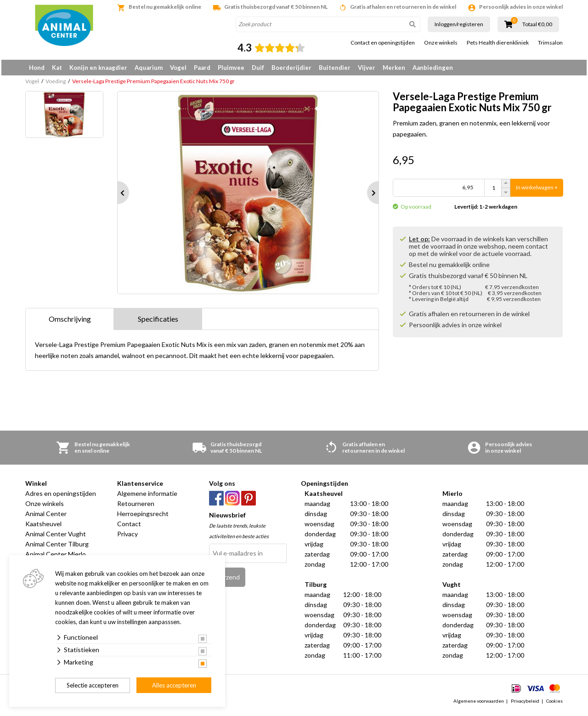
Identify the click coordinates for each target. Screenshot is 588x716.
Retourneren (136, 507)
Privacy (127, 537)
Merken (394, 68)
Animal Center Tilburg (57, 547)
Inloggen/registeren (459, 24)
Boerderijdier (291, 68)
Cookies (554, 704)
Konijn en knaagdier (98, 68)
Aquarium (149, 68)
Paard (202, 68)
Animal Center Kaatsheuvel (46, 522)
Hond (37, 68)
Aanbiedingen (433, 68)
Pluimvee (231, 68)
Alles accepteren (174, 685)
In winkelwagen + (537, 191)
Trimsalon (550, 43)
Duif (258, 68)
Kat (57, 68)
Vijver (367, 68)
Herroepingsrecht (143, 517)
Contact (129, 527)
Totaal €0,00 (537, 24)
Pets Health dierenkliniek (498, 43)
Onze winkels (441, 43)
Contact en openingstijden (383, 43)
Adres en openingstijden (61, 497)
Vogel (178, 68)
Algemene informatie (147, 497)
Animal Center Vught (56, 537)
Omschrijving (70, 322)
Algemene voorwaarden (479, 704)
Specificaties (158, 322)
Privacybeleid (525, 704)
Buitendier (335, 68)
